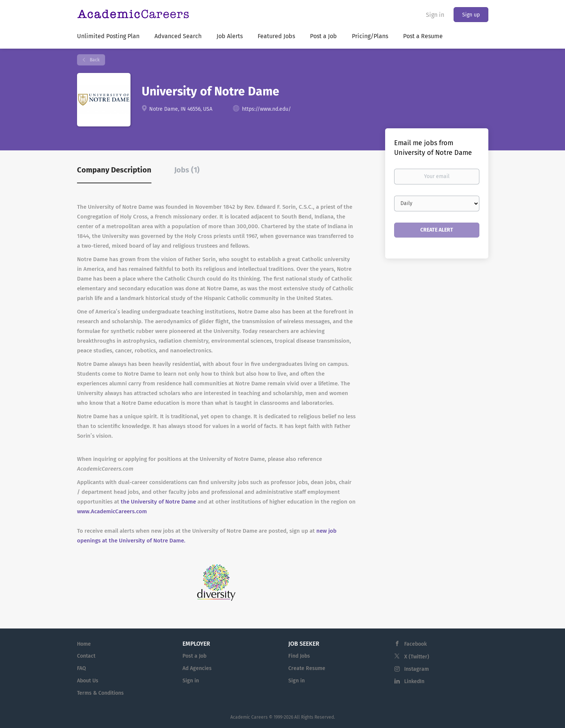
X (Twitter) (417, 657)
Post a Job (194, 656)
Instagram (417, 669)
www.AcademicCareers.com (112, 511)
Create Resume (307, 668)
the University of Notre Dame (158, 502)
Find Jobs (299, 656)
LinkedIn (414, 681)
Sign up (471, 15)
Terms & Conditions (100, 693)
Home (84, 644)
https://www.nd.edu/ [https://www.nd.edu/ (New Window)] (266, 109)
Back (94, 60)
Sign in (435, 15)
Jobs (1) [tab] (187, 170)
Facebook (415, 644)
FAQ (82, 668)
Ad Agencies (197, 668)
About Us (88, 681)
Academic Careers (249, 717)
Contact (86, 656)
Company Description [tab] (114, 170)
